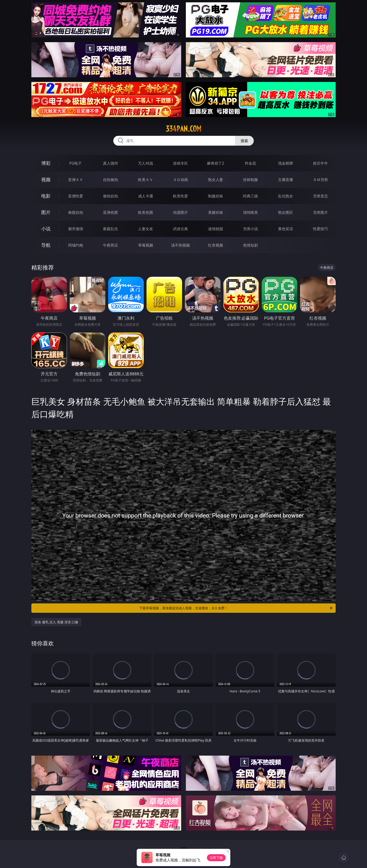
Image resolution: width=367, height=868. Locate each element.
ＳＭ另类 (320, 180)
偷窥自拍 (76, 212)
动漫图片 (180, 212)
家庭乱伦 (110, 229)
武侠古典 (180, 229)
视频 (46, 179)
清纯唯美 (250, 212)
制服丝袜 (216, 196)
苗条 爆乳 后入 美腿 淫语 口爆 (56, 622)
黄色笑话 (286, 229)
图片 (46, 212)
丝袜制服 (250, 180)
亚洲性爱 (76, 196)
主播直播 (286, 180)
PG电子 (75, 163)
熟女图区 (286, 212)
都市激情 (76, 229)
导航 (46, 245)
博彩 (46, 163)
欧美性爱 (180, 196)
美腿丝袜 (216, 212)
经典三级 (250, 196)
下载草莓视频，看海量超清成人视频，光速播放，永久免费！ (236, 608)
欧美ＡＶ (146, 180)
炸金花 (250, 163)
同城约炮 (76, 245)
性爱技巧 (320, 229)
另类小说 (250, 229)
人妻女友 (146, 229)
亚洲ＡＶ (76, 180)
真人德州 (110, 163)
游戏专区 (180, 163)
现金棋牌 (286, 163)
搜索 (244, 141)
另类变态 (320, 196)
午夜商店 (110, 245)
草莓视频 (146, 245)
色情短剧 (250, 245)
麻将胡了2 (215, 163)
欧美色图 (146, 212)
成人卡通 (146, 196)
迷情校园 (216, 229)
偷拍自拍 (110, 196)
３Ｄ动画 (180, 180)
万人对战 (146, 163)
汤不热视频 (180, 245)
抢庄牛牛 (320, 163)
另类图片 (320, 212)
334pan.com (183, 129)
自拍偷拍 (110, 180)
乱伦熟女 (286, 196)
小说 (46, 229)
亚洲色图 (110, 212)
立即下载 (216, 858)
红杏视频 (216, 245)
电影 (46, 196)
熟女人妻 (216, 180)
